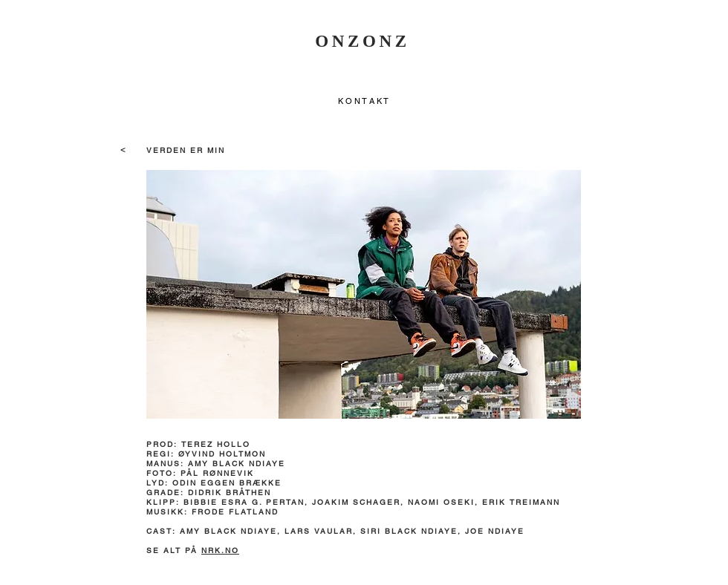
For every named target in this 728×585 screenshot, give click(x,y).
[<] (123, 149)
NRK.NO (220, 550)
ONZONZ (362, 41)
